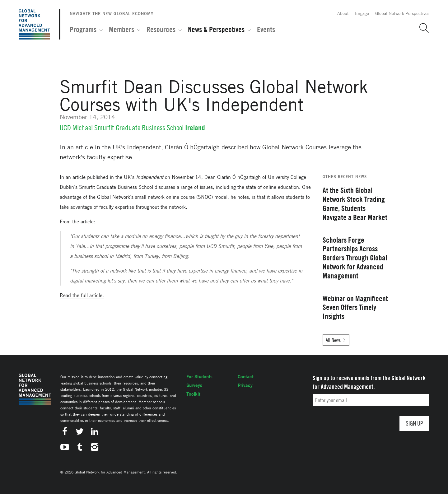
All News (333, 340)
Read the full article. (82, 295)
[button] (422, 28)
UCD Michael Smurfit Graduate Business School (122, 128)
